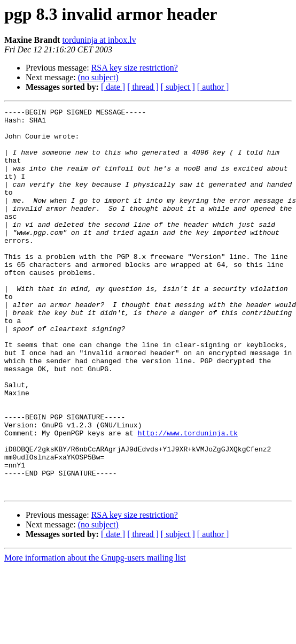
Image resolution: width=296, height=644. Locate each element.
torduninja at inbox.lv (99, 40)
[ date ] (113, 87)
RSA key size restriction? (135, 68)
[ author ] (213, 87)
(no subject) (98, 77)
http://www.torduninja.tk (188, 499)
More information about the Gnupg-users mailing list (95, 635)
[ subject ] (178, 87)
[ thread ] (143, 87)
